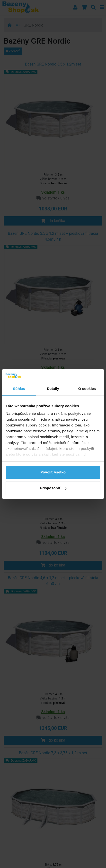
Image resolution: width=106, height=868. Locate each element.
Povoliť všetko (53, 472)
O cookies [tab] (87, 389)
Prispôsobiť (53, 488)
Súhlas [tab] (19, 389)
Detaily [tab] (53, 389)
